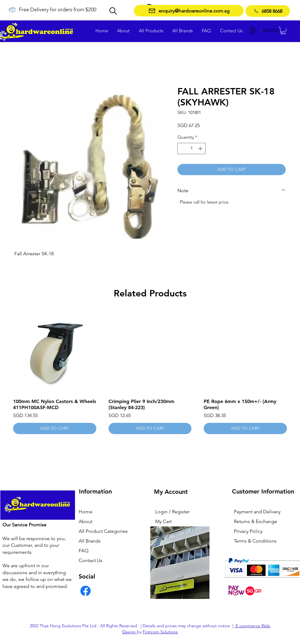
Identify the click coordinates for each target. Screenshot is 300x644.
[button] (283, 31)
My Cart (163, 521)
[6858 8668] (268, 11)
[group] (150, 372)
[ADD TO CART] (55, 428)
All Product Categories (103, 531)
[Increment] (201, 149)
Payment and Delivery (257, 512)
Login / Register (172, 512)
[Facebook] (86, 591)
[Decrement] (182, 149)
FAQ (84, 551)
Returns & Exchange (255, 521)
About (86, 521)
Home (86, 512)
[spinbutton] (191, 149)
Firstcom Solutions (160, 632)
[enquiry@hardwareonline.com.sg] (189, 11)
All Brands (90, 541)
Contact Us (91, 560)
